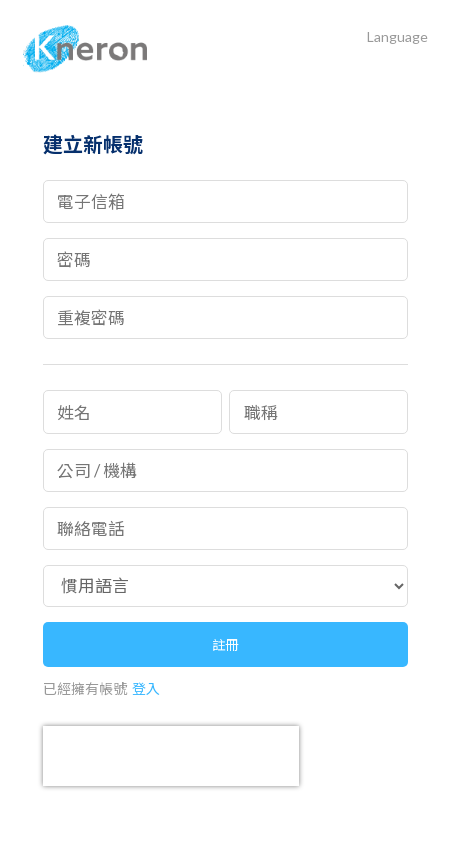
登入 (146, 688)
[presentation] (171, 756)
